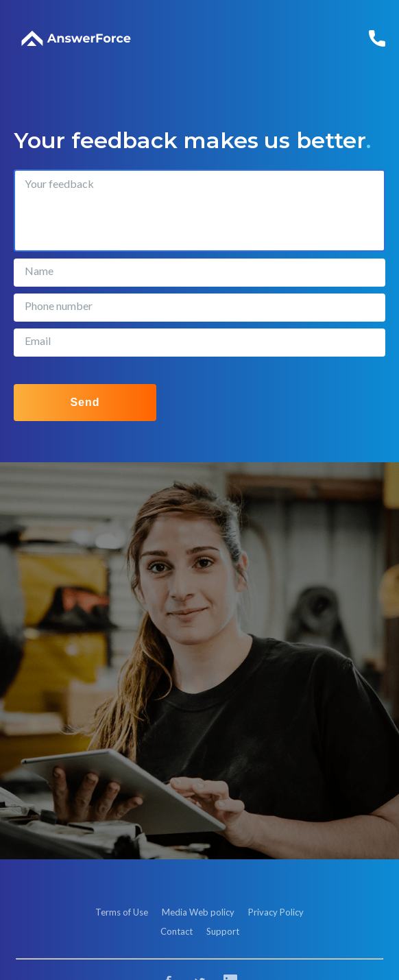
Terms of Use (122, 912)
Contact (177, 931)
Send (85, 402)
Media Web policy (198, 912)
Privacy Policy (276, 912)
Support (223, 931)
